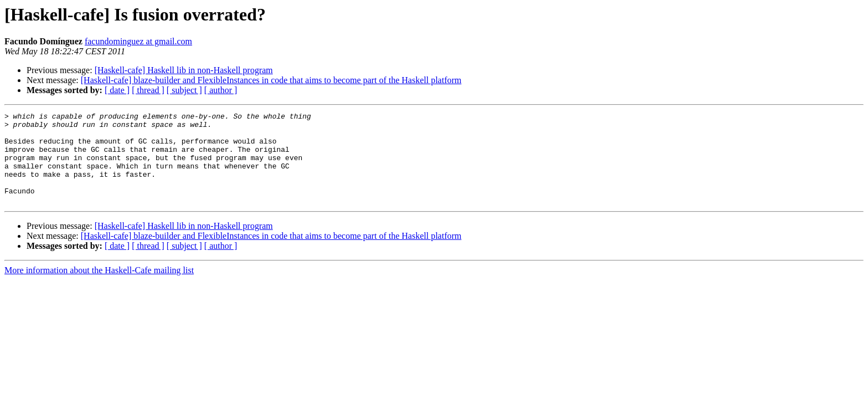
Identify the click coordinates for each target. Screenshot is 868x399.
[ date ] (117, 90)
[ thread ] (148, 90)
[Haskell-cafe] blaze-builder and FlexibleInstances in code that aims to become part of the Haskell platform (271, 80)
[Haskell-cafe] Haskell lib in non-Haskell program (184, 70)
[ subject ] (184, 90)
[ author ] (221, 90)
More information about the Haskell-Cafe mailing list (99, 288)
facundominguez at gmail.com (138, 41)
